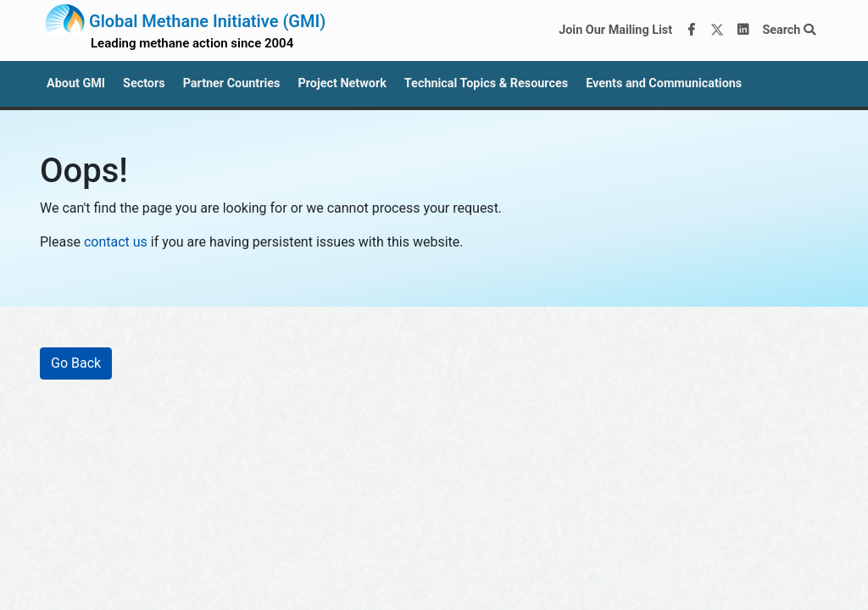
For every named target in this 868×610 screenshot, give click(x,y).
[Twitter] (717, 30)
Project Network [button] (342, 83)
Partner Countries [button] (232, 83)
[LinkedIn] (743, 30)
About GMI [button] (76, 83)
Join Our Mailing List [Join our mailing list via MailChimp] (615, 30)
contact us (116, 242)
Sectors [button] (144, 83)
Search (789, 30)
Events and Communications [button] (664, 83)
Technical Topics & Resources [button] (486, 83)
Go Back (76, 363)
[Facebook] (692, 30)
